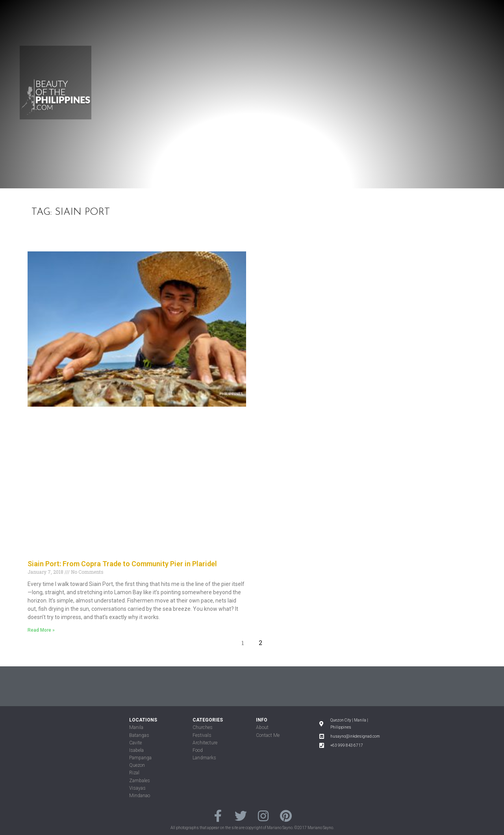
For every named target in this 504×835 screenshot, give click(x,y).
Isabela (136, 750)
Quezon (137, 765)
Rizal (134, 773)
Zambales (140, 781)
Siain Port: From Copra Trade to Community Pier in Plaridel (122, 564)
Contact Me (268, 735)
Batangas (139, 735)
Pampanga (140, 758)
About (262, 727)
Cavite (135, 743)
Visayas (137, 788)
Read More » (41, 630)
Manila (136, 727)
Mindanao (140, 796)
